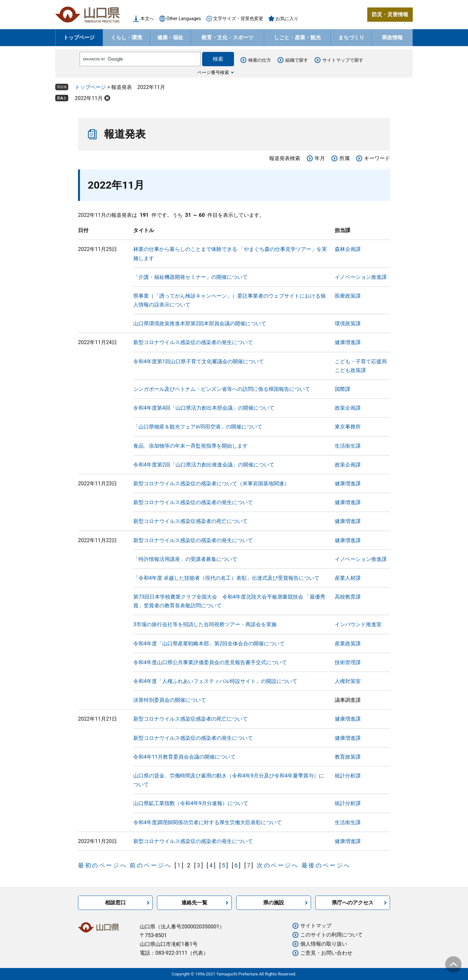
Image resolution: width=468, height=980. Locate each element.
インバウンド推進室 (358, 624)
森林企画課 (348, 249)
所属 (344, 158)
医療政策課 (348, 296)
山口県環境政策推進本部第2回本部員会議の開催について (200, 323)
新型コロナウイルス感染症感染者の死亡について (190, 521)
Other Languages (184, 19)
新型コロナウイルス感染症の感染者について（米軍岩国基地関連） (211, 484)
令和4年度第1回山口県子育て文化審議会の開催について (199, 361)
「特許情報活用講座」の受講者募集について (185, 559)
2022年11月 (89, 98)
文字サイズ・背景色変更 (238, 19)
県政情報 (392, 37)
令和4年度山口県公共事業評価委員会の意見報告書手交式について (210, 662)
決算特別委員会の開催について (170, 700)
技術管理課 (348, 662)
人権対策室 (348, 681)
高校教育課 (348, 597)
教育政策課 (348, 757)
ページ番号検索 (213, 72)
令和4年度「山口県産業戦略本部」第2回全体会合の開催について (209, 644)
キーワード (377, 158)
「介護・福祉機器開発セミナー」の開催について (190, 277)
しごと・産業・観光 (297, 37)
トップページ (79, 37)
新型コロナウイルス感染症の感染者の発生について (193, 342)
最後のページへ (326, 865)
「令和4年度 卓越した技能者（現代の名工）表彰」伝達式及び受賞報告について (226, 578)
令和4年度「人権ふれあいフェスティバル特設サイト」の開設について (215, 681)
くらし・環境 (126, 37)
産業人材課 (348, 578)
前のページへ (151, 865)
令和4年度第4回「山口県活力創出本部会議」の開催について (204, 408)
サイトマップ (316, 926)
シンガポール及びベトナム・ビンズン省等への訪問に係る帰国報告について (222, 389)
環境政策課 (348, 323)
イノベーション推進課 (361, 277)
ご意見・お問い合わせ (326, 953)
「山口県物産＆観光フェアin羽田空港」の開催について (198, 427)
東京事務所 (348, 427)
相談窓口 (115, 903)
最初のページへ (103, 865)
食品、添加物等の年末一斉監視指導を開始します (190, 446)
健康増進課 (348, 342)
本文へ (147, 19)
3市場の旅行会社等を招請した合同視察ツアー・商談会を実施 (205, 624)
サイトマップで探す (343, 60)
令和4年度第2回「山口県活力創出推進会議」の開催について (204, 465)
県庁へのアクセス (353, 903)
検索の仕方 (260, 60)
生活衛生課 (348, 446)
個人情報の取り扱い (324, 944)
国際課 (343, 389)
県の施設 (274, 903)
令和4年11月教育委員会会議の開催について (184, 757)
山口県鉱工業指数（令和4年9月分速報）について (191, 803)
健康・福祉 (170, 37)
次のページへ (278, 865)
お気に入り (287, 19)
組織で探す (297, 60)
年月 (320, 158)
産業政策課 (348, 644)
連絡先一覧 (194, 903)
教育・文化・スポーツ (227, 37)
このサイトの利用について (331, 935)
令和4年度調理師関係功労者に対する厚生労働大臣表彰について (208, 822)
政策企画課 (348, 408)
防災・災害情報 (390, 14)
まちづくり (351, 37)
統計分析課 (348, 776)
